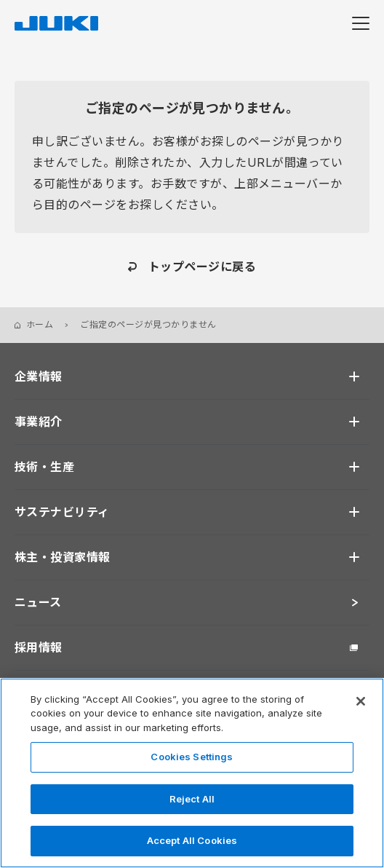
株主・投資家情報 (63, 557)
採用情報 (39, 647)
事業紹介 (39, 422)
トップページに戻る (202, 267)
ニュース (38, 602)
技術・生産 (44, 467)
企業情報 (39, 376)
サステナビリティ (62, 512)
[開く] (354, 376)
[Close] (361, 701)
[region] (192, 773)
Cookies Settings (192, 757)
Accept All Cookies (192, 840)
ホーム (40, 324)
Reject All (192, 799)
